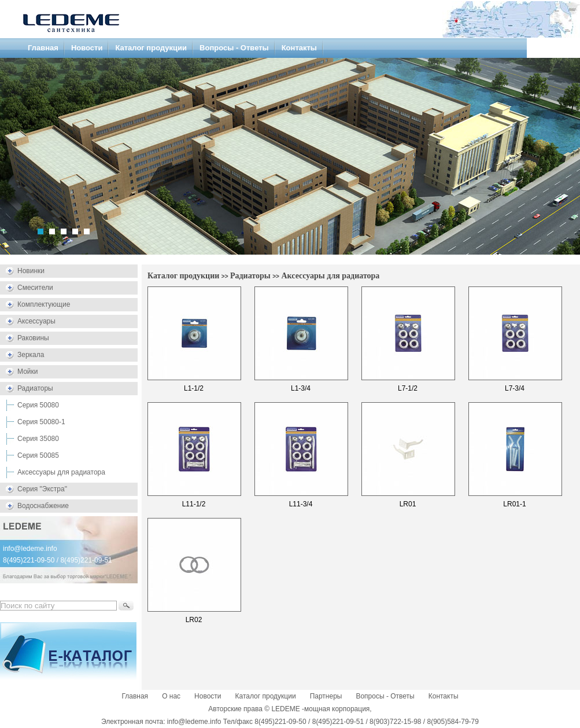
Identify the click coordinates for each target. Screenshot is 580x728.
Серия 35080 (38, 439)
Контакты (299, 48)
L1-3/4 (301, 388)
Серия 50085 (38, 455)
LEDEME (285, 709)
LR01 (408, 504)
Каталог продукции (151, 48)
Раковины (33, 338)
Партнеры (326, 696)
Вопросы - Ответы (234, 48)
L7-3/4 (515, 388)
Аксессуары (36, 321)
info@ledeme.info (30, 549)
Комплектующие (44, 304)
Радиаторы (35, 388)
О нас (171, 696)
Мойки (27, 372)
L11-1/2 (194, 504)
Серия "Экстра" (42, 489)
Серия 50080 (38, 405)
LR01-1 (514, 504)
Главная (43, 48)
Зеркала (31, 355)
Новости (87, 48)
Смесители (35, 288)
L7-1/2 (408, 388)
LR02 (194, 620)
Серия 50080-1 (41, 422)
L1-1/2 (194, 388)
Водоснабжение (43, 506)
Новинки (31, 271)
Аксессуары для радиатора (61, 472)
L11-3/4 (301, 504)
